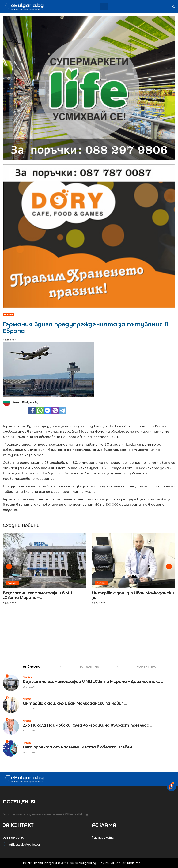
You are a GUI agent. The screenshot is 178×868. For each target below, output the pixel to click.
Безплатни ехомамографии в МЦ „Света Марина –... (38, 595)
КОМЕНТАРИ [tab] (137, 667)
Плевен (12, 583)
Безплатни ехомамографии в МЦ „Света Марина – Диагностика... (93, 681)
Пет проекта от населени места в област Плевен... (79, 747)
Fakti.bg (83, 814)
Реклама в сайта (103, 838)
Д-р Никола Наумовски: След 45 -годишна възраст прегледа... (87, 725)
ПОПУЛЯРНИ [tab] (80, 667)
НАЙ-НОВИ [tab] (22, 667)
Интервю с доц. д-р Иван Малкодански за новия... (75, 703)
